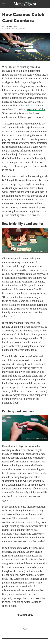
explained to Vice (36, 109)
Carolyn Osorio (12, 26)
